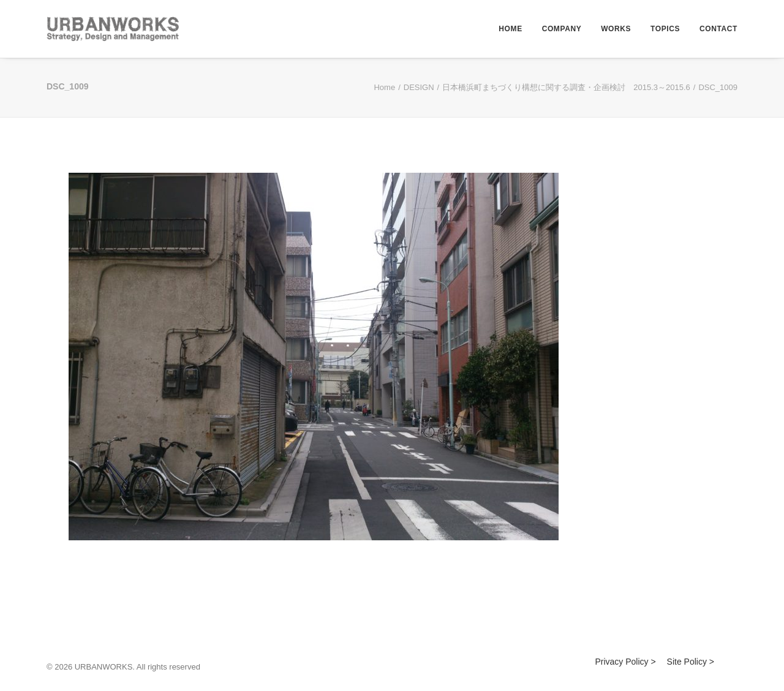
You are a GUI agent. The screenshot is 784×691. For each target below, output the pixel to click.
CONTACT (718, 29)
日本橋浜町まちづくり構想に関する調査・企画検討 (566, 87)
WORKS (616, 29)
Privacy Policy (621, 662)
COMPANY (562, 29)
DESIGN (419, 87)
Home (384, 87)
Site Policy (687, 662)
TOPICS (665, 29)
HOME (510, 29)
